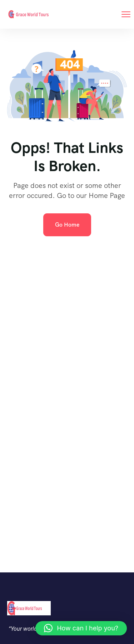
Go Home (67, 225)
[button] (81, 628)
